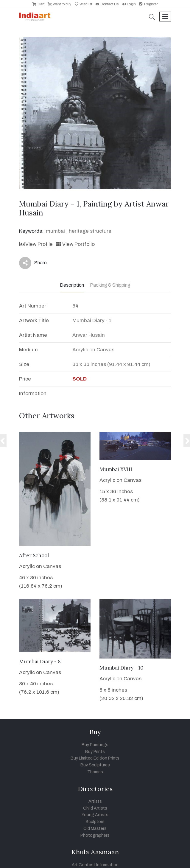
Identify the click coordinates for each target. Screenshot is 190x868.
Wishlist (83, 4)
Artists (95, 801)
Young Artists (95, 815)
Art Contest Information (95, 865)
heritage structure (90, 231)
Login (129, 4)
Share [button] (33, 263)
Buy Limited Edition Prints (95, 758)
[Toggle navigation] (165, 17)
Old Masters (95, 829)
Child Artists (95, 808)
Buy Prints (95, 752)
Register (148, 4)
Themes (95, 772)
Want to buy (59, 4)
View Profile (36, 244)
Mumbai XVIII (116, 469)
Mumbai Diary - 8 (40, 662)
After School (34, 555)
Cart (38, 4)
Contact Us (107, 4)
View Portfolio (75, 244)
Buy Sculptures (95, 765)
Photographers (95, 835)
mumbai (55, 231)
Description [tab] (72, 285)
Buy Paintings (95, 745)
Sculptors (95, 822)
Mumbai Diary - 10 (122, 668)
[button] (152, 17)
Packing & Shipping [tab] (110, 285)
